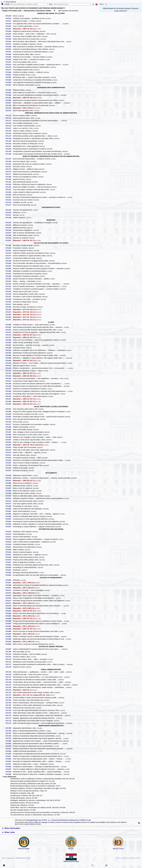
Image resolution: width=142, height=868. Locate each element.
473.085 (9, 82)
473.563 (9, 493)
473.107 (9, 111)
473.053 (9, 49)
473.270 (9, 253)
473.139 (9, 138)
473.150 (9, 149)
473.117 (9, 121)
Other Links (10, 832)
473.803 (9, 744)
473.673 (9, 593)
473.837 (9, 764)
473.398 (9, 355)
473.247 (9, 233)
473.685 (9, 621)
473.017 (9, 21)
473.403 (9, 363)
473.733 (9, 674)
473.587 (9, 511)
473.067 (9, 62)
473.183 (9, 179)
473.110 (9, 116)
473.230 (9, 218)
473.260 (9, 245)
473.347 (9, 312)
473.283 (9, 263)
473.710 (9, 659)
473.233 (9, 223)
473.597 (9, 519)
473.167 (9, 167)
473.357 (9, 320)
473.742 (9, 687)
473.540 (9, 475)
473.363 (9, 327)
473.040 (9, 39)
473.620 (9, 542)
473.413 (9, 371)
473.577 (9, 504)
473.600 (9, 521)
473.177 (9, 174)
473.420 (9, 376)
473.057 (9, 52)
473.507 (9, 447)
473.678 (9, 606)
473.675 (9, 595)
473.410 (9, 368)
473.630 (9, 550)
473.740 (9, 682)
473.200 (9, 192)
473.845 (9, 774)
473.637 (9, 555)
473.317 (9, 289)
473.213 (9, 202)
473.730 (9, 672)
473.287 (9, 266)
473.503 (9, 445)
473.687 (9, 624)
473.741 (9, 685)
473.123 (9, 126)
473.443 (9, 394)
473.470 (9, 419)
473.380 (9, 340)
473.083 (9, 77)
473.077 (9, 70)
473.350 (9, 315)
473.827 (9, 756)
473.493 (9, 437)
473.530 (9, 465)
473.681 (9, 611)
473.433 (9, 386)
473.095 (9, 100)
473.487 (9, 432)
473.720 (9, 667)
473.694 (9, 644)
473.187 (9, 182)
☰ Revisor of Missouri (9, 2)
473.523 (9, 460)
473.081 (9, 75)
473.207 (9, 197)
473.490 (9, 435)
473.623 (9, 544)
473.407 (9, 366)
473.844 (9, 772)
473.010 (9, 16)
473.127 (9, 128)
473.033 (9, 34)
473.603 (9, 524)
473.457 (9, 409)
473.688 (9, 629)
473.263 (9, 248)
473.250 (9, 235)
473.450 (9, 401)
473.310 (9, 284)
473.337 (9, 304)
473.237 (9, 225)
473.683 (9, 616)
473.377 (9, 337)
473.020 (9, 24)
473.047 (9, 44)
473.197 (9, 190)
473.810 (9, 746)
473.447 (9, 399)
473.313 (9, 286)
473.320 (9, 291)
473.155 (9, 154)
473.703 (9, 654)
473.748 (9, 698)
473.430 (9, 384)
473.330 (9, 299)
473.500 (9, 442)
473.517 (9, 455)
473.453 (9, 404)
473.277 (9, 258)
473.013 (9, 18)
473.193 (9, 187)
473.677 (9, 601)
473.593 (9, 516)
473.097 (9, 103)
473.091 (9, 93)
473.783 (9, 731)
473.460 (9, 412)
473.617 (9, 537)
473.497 (9, 440)
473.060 (9, 54)
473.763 (9, 710)
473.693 (9, 642)
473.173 (9, 172)
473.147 (9, 146)
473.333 (9, 302)
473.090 (9, 90)
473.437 (9, 389)
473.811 (9, 749)
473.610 (9, 532)
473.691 (9, 636)
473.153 (9, 151)
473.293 (9, 271)
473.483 (9, 430)
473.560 (9, 491)
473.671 (9, 590)
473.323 (9, 294)
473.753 (9, 703)
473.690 (9, 634)
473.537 (9, 470)
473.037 (9, 36)
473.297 (9, 274)
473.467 (9, 417)
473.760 (9, 708)
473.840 (9, 767)
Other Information (12, 828)
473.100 (9, 105)
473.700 (9, 652)
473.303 (9, 279)
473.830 (9, 759)
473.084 (9, 80)
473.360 (9, 325)
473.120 (9, 123)
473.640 (9, 557)
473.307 (9, 281)
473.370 (9, 332)
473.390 (9, 348)
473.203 (9, 195)
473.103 (9, 108)
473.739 (9, 680)
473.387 (9, 345)
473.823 (9, 754)
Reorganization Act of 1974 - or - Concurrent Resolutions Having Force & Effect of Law (59, 820)
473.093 (9, 98)
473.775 (9, 723)
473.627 (9, 547)
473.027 (9, 29)
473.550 (9, 483)
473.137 (9, 136)
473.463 (9, 414)
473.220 (9, 210)
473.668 (9, 585)
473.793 (9, 736)
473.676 (9, 598)
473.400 (9, 360)
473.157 (9, 159)
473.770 (9, 715)
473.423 (9, 378)
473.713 (9, 662)
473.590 (9, 514)
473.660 (9, 573)
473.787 (9, 733)
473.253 (9, 238)
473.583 (9, 509)
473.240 (9, 228)
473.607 (9, 527)
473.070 (9, 65)
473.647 (9, 562)
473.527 (9, 463)
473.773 (9, 721)
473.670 (9, 588)
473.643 (9, 560)
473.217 (9, 205)
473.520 (9, 458)
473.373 (9, 335)
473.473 (9, 422)
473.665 (9, 580)
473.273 (9, 256)
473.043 (9, 41)
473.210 (9, 200)
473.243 (9, 230)
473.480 (9, 427)
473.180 (9, 177)
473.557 (9, 488)
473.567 (9, 496)
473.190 (9, 184)
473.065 (9, 59)
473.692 (9, 639)
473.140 (9, 141)
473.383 (9, 343)
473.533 (9, 468)
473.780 (9, 728)
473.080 (9, 72)
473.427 (9, 381)
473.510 (9, 450)
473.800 (9, 741)
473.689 (9, 631)
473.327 (9, 297)
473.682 (9, 613)
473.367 (9, 330)
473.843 (9, 769)
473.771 (9, 718)
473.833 (9, 761)
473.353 (9, 317)
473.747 (9, 695)
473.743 (9, 692)
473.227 (9, 215)
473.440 (9, 391)
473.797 (9, 738)
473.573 (9, 501)
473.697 (9, 649)
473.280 (9, 261)
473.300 (9, 276)
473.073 (9, 67)
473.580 (9, 506)
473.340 (9, 307)
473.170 (9, 169)
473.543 (9, 478)
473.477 (9, 424)
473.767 (9, 713)
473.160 (9, 161)
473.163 (9, 164)
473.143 (9, 144)
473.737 (9, 677)
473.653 (9, 567)
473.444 (9, 396)
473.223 (9, 212)
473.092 (9, 95)
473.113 (9, 118)
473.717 (9, 664)
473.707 (9, 657)
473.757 (9, 705)
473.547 (9, 481)
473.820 (9, 751)
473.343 (9, 309)
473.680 (9, 608)
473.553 (9, 486)
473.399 (9, 358)
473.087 (9, 85)
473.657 (9, 570)
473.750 (9, 700)
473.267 (9, 251)
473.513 (9, 452)
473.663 (9, 575)
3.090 (36, 822)
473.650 (9, 565)
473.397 (9, 353)
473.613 (9, 534)
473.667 (9, 583)
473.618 (9, 539)
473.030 (9, 31)
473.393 (9, 350)
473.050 (9, 47)
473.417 (9, 373)
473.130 (9, 131)
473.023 (9, 26)
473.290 (9, 269)
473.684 (9, 618)
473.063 (9, 57)
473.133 (9, 133)
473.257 (9, 240)
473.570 (9, 498)
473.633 (9, 552)
